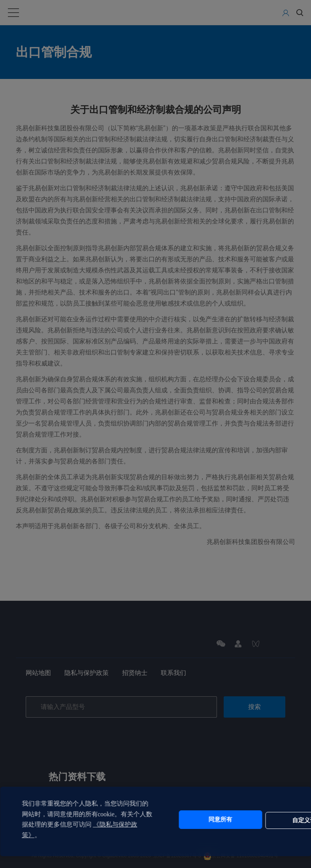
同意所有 (194, 820)
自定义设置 (260, 820)
